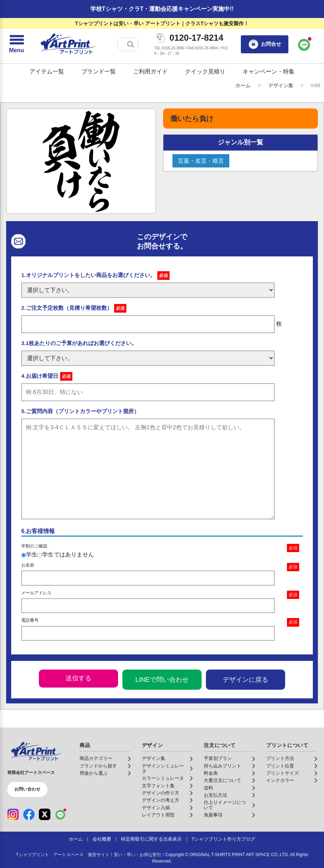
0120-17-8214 (196, 38)
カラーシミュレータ (163, 778)
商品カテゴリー (96, 759)
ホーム (243, 85)
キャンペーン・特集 (269, 71)
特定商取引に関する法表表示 (151, 839)
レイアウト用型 (158, 815)
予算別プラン (218, 759)
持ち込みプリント (222, 766)
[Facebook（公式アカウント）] (29, 814)
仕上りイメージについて (225, 805)
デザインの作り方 (161, 793)
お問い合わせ (27, 789)
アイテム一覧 (47, 71)
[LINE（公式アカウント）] (60, 814)
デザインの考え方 (161, 800)
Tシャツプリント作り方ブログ (223, 839)
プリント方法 (280, 759)
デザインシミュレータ (163, 769)
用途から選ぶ (94, 773)
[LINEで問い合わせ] (304, 44)
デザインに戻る (246, 680)
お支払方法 (215, 795)
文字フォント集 (158, 786)
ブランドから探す (98, 766)
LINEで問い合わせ (162, 680)
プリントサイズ (282, 773)
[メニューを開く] (17, 44)
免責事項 (213, 815)
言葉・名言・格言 (201, 161)
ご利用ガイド (150, 71)
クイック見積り (205, 71)
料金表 (211, 773)
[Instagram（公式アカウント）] (13, 814)
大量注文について (222, 780)
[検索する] (131, 44)
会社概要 (102, 839)
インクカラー (280, 780)
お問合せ (265, 44)
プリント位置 (280, 766)
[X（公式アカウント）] (45, 814)
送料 (208, 788)
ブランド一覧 (99, 71)
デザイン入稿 (156, 808)
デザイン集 (281, 85)
